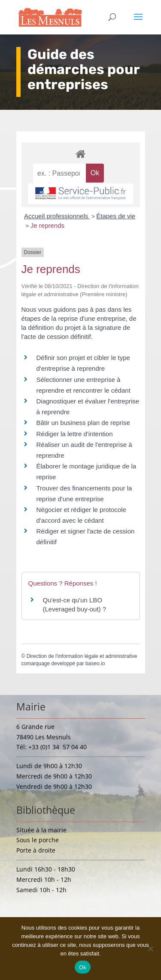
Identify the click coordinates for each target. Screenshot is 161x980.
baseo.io (95, 664)
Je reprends (47, 225)
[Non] (150, 949)
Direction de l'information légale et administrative (82, 656)
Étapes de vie (116, 216)
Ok (83, 967)
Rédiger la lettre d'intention (75, 434)
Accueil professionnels (57, 216)
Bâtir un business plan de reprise (83, 423)
